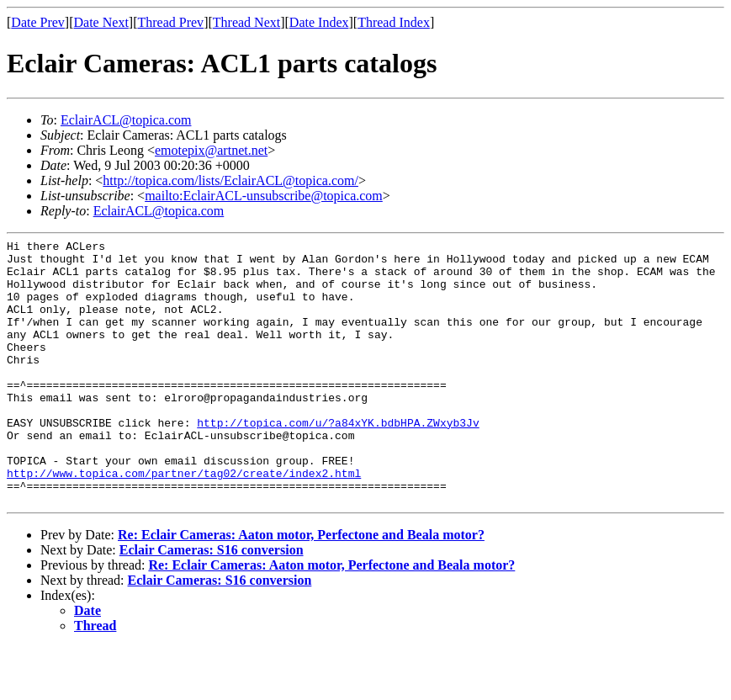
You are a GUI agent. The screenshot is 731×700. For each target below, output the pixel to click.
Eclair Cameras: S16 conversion (212, 603)
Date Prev (38, 22)
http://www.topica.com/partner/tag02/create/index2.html (184, 521)
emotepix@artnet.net (211, 150)
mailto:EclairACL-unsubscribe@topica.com (264, 196)
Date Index (319, 22)
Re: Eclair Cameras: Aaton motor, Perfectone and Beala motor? (301, 588)
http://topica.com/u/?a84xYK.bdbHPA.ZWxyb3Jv (338, 460)
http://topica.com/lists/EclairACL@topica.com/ (230, 180)
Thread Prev (170, 22)
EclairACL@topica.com (126, 120)
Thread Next (246, 22)
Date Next (101, 22)
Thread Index (394, 22)
